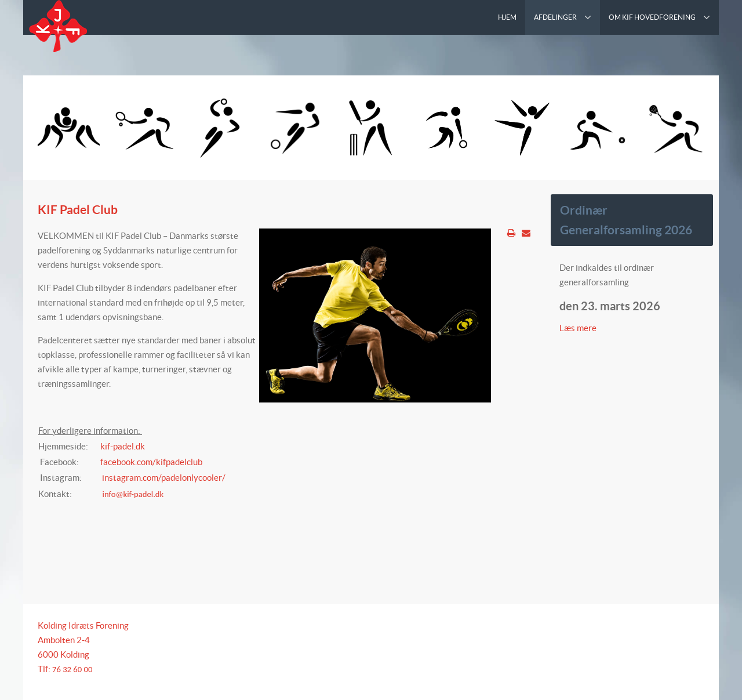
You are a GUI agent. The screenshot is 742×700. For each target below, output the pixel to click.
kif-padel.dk (123, 446)
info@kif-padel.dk (133, 494)
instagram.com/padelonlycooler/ (164, 478)
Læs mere (579, 328)
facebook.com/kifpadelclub (151, 462)
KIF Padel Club (78, 209)
